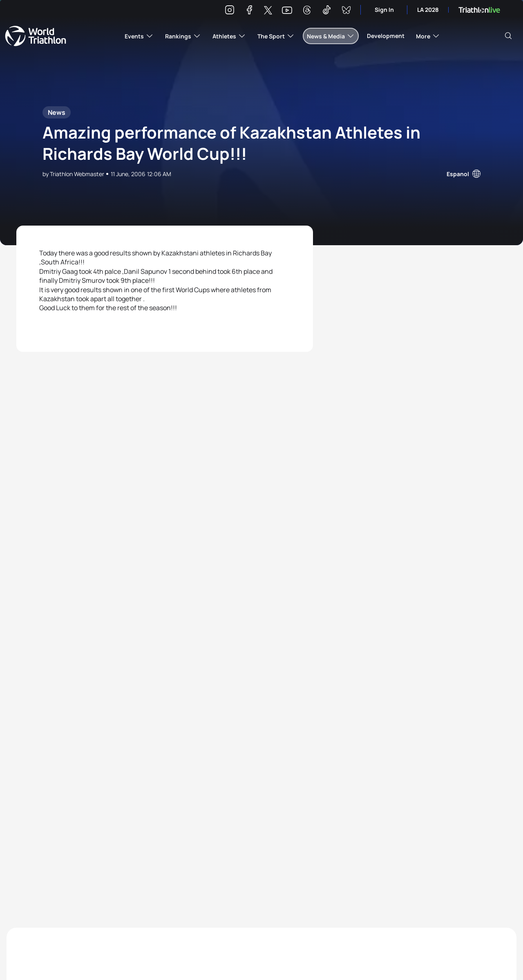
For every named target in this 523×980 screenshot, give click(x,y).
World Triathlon (36, 36)
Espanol (458, 174)
